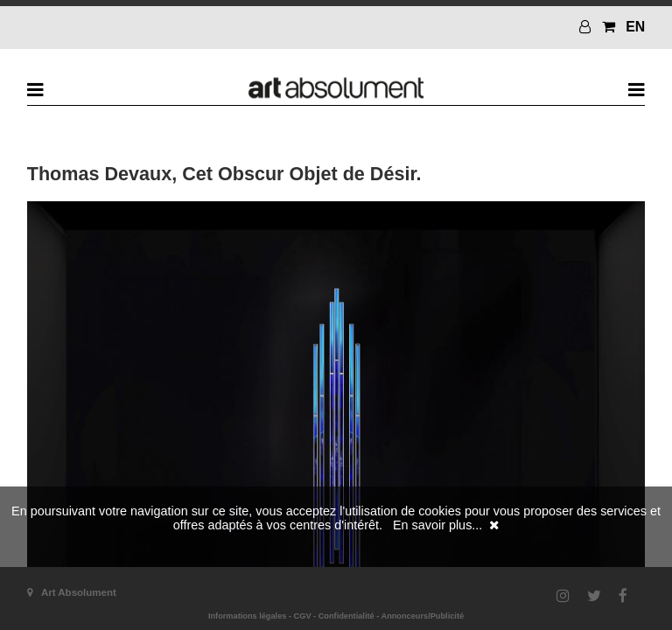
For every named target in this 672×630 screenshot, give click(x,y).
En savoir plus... (437, 525)
